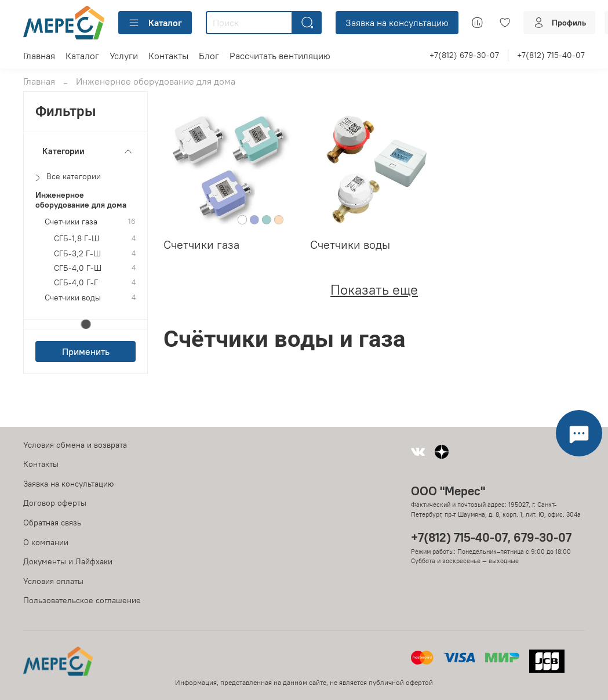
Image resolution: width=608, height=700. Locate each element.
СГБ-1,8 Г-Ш (77, 239)
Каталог (155, 23)
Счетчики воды (73, 298)
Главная (39, 56)
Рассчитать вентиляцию (280, 56)
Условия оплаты (53, 581)
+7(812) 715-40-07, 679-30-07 (491, 537)
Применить (86, 351)
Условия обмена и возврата (75, 445)
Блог (209, 56)
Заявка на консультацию (397, 23)
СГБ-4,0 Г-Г (76, 283)
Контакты (168, 56)
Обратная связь (52, 523)
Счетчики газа (71, 222)
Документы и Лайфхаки (68, 561)
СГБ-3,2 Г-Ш (77, 254)
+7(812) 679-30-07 (464, 55)
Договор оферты (55, 503)
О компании (46, 542)
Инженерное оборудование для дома (81, 200)
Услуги (124, 56)
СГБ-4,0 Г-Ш (78, 268)
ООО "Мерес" (448, 491)
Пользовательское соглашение (82, 600)
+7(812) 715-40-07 (551, 55)
